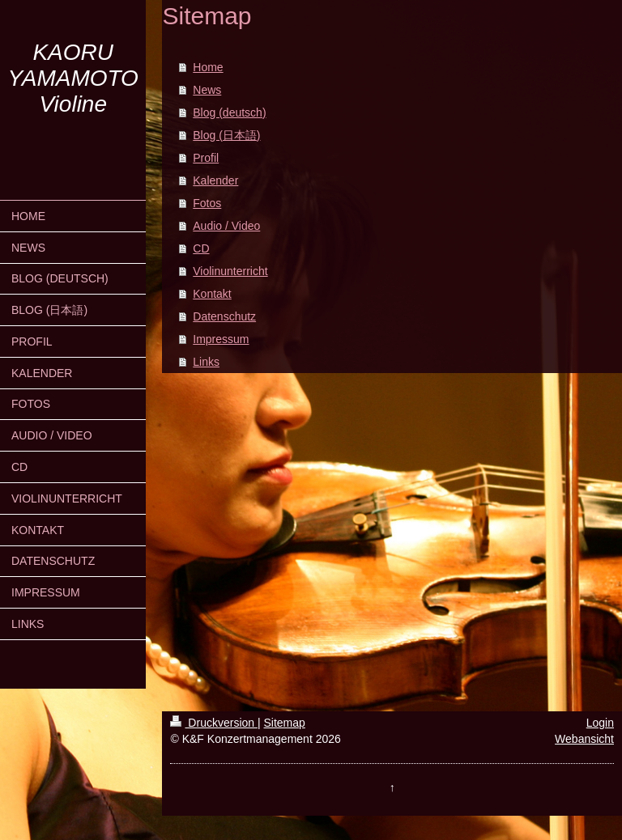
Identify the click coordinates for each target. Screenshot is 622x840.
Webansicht (584, 739)
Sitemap (284, 723)
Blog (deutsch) (229, 112)
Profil (206, 158)
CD (201, 248)
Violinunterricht (230, 271)
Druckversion (213, 723)
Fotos (207, 203)
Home (208, 67)
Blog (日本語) (226, 135)
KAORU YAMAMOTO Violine (73, 78)
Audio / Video (226, 226)
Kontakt (212, 294)
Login (600, 723)
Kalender (215, 180)
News (207, 90)
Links (206, 362)
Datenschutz (224, 316)
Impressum (221, 339)
